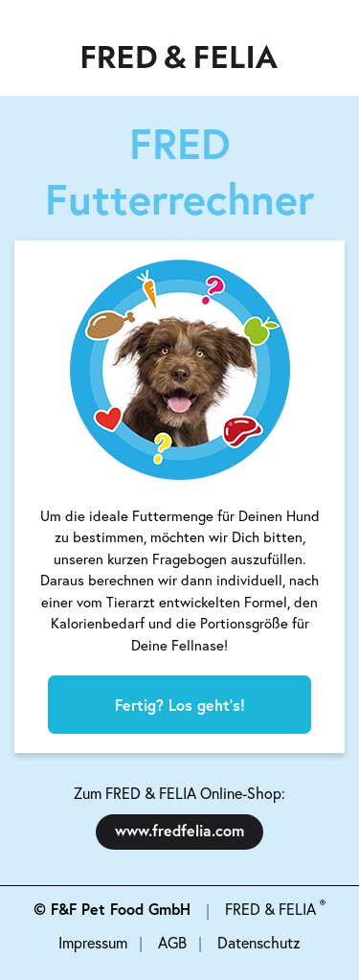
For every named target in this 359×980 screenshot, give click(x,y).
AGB (172, 943)
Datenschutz (259, 943)
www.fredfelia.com (179, 830)
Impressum (93, 943)
